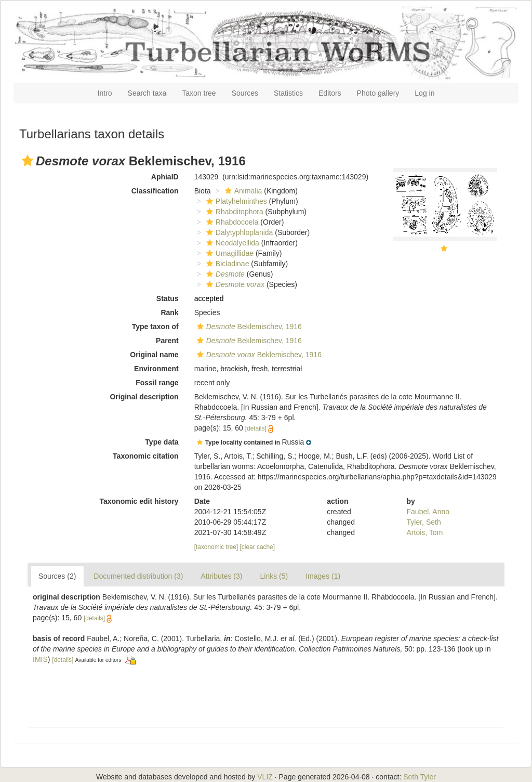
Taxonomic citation (146, 456)
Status (168, 298)
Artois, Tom (425, 532)
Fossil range (157, 383)
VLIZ (265, 777)
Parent (167, 341)
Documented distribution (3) (138, 576)
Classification (155, 191)
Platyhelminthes (235, 201)
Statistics (288, 93)
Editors (330, 93)
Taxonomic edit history (139, 501)
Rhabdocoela (231, 222)
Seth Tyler (420, 777)
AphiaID (165, 177)
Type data (162, 442)
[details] (256, 428)
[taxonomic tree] (216, 547)
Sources (245, 93)
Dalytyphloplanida (238, 232)
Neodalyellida (231, 243)
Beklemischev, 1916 (248, 327)
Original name (154, 355)
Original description (144, 397)
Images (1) (323, 576)
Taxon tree (199, 93)
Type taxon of (155, 327)
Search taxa (147, 93)
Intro (105, 93)
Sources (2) (57, 576)
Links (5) (274, 576)
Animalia (242, 191)
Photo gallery (378, 93)
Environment (156, 369)
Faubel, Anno (428, 512)
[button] (28, 161)
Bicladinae (227, 264)
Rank (169, 312)
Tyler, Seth (424, 522)
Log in (424, 93)
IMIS (40, 659)
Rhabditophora (234, 212)
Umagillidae (229, 253)
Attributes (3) (221, 576)
